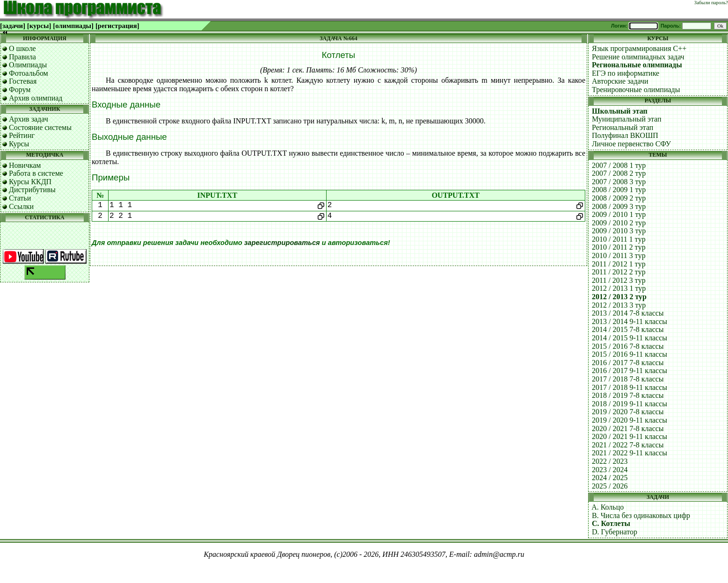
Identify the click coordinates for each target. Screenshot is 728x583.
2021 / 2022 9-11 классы (630, 453)
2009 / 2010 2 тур (619, 223)
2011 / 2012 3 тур (619, 280)
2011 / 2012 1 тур (619, 264)
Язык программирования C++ (639, 48)
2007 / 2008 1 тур (619, 165)
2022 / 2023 (610, 461)
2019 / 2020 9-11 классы (630, 420)
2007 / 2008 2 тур (619, 173)
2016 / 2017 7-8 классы (628, 363)
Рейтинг (22, 135)
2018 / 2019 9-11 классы (630, 404)
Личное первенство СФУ (631, 144)
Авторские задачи (620, 81)
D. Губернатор (615, 532)
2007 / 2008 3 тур (619, 182)
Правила (22, 57)
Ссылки (21, 206)
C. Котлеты (611, 523)
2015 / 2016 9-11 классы (630, 354)
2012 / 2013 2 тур (619, 297)
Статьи (20, 198)
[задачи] (13, 26)
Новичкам (25, 165)
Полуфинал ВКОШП (625, 135)
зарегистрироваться (282, 243)
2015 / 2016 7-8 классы (628, 346)
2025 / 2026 (610, 486)
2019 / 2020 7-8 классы (628, 412)
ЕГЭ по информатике (626, 73)
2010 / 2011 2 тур (619, 247)
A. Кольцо (608, 507)
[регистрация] (117, 26)
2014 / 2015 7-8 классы (628, 329)
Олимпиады (28, 65)
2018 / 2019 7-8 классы (628, 395)
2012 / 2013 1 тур (619, 288)
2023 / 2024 (610, 470)
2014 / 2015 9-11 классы (630, 338)
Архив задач (29, 119)
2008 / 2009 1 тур (619, 190)
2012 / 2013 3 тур (619, 305)
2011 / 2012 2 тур (619, 272)
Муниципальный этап (627, 119)
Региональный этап (622, 127)
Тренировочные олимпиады (636, 90)
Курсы (19, 144)
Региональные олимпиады (637, 65)
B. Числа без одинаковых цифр (641, 515)
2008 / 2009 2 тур (619, 198)
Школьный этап (620, 111)
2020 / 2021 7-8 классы (628, 428)
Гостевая (23, 81)
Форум (20, 90)
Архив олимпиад (36, 98)
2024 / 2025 (610, 478)
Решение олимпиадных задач (638, 57)
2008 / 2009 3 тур (619, 206)
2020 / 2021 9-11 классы (630, 436)
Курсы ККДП (30, 182)
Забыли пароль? (711, 3)
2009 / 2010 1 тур (619, 214)
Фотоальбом (29, 73)
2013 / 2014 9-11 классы (630, 321)
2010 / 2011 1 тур (619, 239)
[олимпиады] (73, 26)
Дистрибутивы (32, 190)
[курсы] (39, 26)
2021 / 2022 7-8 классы (628, 445)
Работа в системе (36, 173)
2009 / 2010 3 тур (619, 231)
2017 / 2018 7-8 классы (628, 379)
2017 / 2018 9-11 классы (630, 387)
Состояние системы (40, 127)
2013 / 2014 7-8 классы (628, 313)
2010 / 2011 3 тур (619, 256)
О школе (22, 48)
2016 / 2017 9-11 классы (630, 371)
